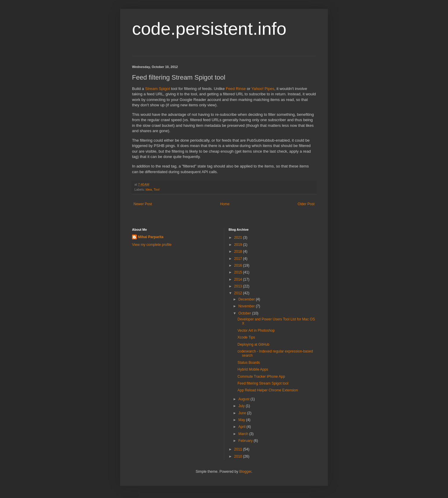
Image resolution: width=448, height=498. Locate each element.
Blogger (245, 472)
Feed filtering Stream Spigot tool (263, 383)
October (245, 313)
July (242, 406)
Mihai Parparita (151, 237)
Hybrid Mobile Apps (253, 369)
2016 (239, 265)
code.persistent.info (209, 29)
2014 (239, 279)
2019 (239, 245)
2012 (239, 293)
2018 (239, 252)
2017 (239, 259)
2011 (239, 449)
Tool (157, 189)
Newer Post (143, 204)
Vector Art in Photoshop (256, 331)
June (243, 413)
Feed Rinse (236, 89)
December (247, 299)
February (246, 441)
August (244, 399)
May (242, 420)
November (247, 306)
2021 (239, 238)
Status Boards (248, 363)
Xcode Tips (246, 337)
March (244, 434)
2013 (239, 286)
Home (225, 204)
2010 (239, 456)
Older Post (306, 204)
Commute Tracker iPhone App (261, 377)
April (242, 427)
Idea (149, 189)
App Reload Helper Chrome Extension (267, 390)
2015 (239, 272)
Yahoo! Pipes (263, 89)
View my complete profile (152, 245)
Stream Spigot (158, 89)
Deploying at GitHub (253, 344)
